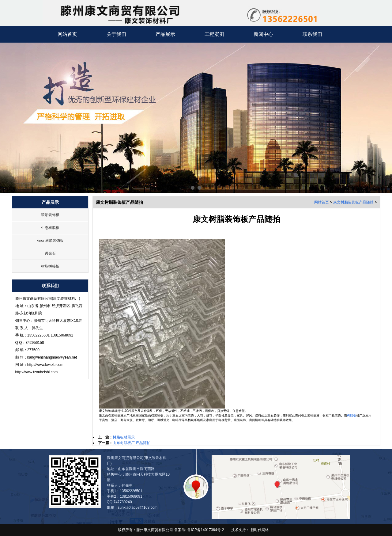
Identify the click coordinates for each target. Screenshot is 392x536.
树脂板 (352, 415)
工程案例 (214, 34)
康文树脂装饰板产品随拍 (353, 202)
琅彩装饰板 (50, 215)
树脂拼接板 (50, 266)
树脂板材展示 (124, 437)
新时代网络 (260, 530)
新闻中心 (263, 34)
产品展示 (165, 34)
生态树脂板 (50, 228)
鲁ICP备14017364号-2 (205, 530)
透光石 (50, 253)
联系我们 (312, 34)
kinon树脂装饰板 (50, 241)
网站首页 (67, 34)
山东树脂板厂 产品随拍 (132, 443)
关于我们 (116, 34)
